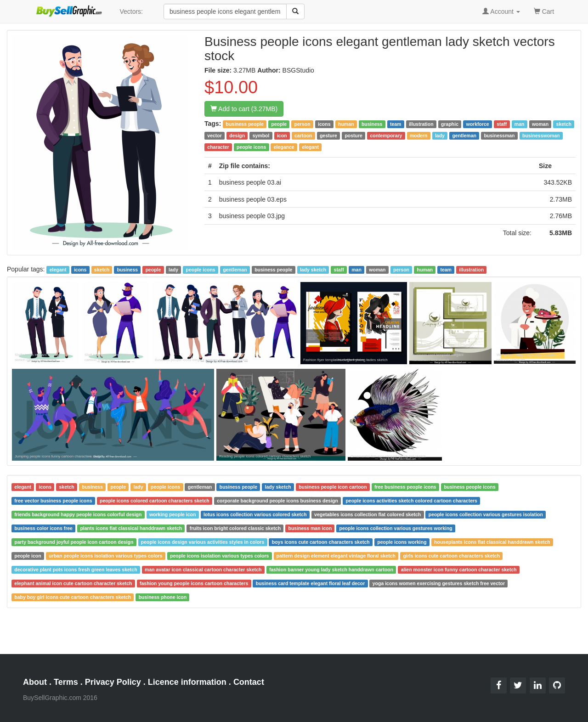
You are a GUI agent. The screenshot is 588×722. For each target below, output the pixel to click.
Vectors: (131, 11)
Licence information (187, 682)
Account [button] (501, 11)
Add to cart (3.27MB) (244, 109)
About (35, 682)
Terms (66, 682)
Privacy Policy (113, 682)
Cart (544, 11)
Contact (249, 682)
